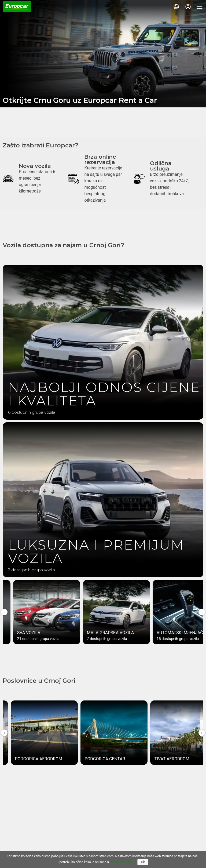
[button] (176, 7)
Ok (143, 862)
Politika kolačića (121, 862)
